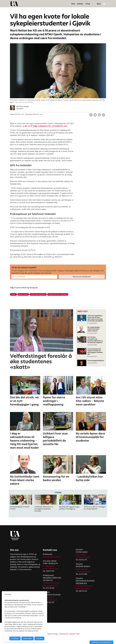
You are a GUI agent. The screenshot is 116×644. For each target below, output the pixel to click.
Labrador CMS (74, 634)
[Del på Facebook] (91, 115)
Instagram (33, 288)
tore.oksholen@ (49, 566)
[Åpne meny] (104, 4)
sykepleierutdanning (38, 294)
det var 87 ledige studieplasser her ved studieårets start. (46, 126)
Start (73, 4)
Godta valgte (28, 638)
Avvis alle (39, 638)
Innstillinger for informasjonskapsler (101, 642)
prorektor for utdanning (58, 294)
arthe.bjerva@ (82, 569)
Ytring (88, 4)
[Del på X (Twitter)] (95, 115)
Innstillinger (15, 638)
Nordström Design (51, 634)
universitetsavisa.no (50, 569)
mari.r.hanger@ (49, 597)
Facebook (23, 288)
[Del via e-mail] (99, 115)
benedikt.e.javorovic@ (51, 583)
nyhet (14, 294)
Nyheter (80, 4)
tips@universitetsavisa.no (52, 557)
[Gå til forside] (14, 4)
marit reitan (23, 294)
